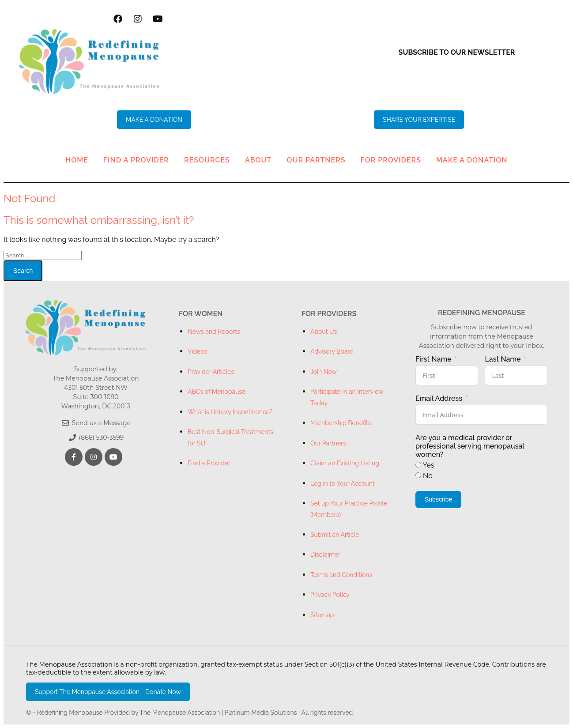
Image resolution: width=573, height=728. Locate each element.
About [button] (258, 160)
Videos (198, 351)
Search (23, 271)
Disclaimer (325, 554)
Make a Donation (472, 160)
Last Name (503, 359)
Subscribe (438, 499)
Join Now (324, 372)
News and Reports (214, 332)
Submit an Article (335, 535)
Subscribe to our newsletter (457, 52)
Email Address (439, 398)
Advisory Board (332, 351)
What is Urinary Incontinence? (230, 412)
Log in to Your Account (342, 483)
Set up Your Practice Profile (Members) (349, 509)
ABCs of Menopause (217, 392)
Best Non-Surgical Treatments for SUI (230, 437)
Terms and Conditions (341, 575)
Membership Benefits (341, 423)
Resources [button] (207, 160)
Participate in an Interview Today (347, 397)
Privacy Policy (330, 595)
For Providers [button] (391, 160)
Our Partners (316, 160)
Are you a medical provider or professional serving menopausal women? (470, 446)
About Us (324, 332)
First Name (434, 359)
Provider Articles (211, 372)
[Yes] (418, 465)
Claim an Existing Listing (345, 463)
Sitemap (322, 615)
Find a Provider (136, 160)
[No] (418, 475)
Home (77, 160)
